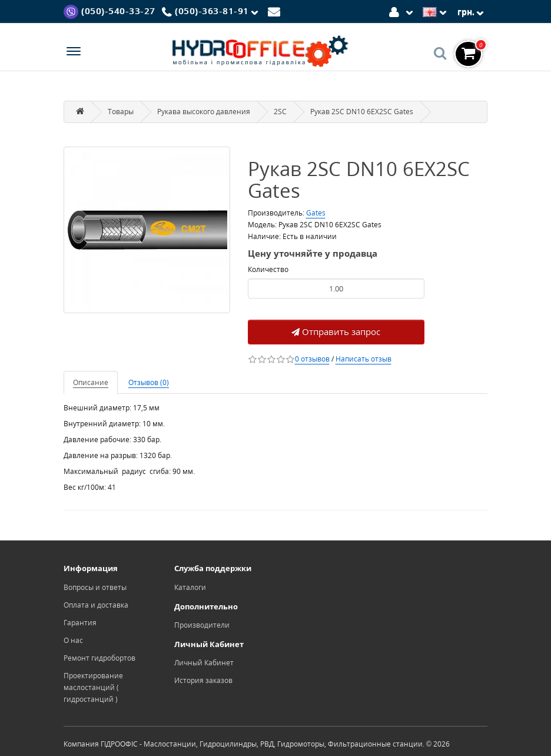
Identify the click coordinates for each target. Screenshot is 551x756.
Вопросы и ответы (95, 587)
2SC (280, 112)
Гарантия (80, 623)
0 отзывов (312, 359)
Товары (121, 112)
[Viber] (109, 11)
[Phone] (212, 12)
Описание (91, 382)
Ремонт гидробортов (99, 658)
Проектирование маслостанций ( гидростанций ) (93, 687)
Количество (268, 269)
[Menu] (74, 53)
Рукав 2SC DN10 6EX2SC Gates (362, 112)
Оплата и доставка (96, 605)
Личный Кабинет (204, 663)
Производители (202, 625)
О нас (73, 640)
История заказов (203, 680)
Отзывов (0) (149, 382)
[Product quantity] (336, 289)
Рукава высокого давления (204, 112)
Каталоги (190, 587)
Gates (316, 213)
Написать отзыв (364, 359)
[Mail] (276, 11)
